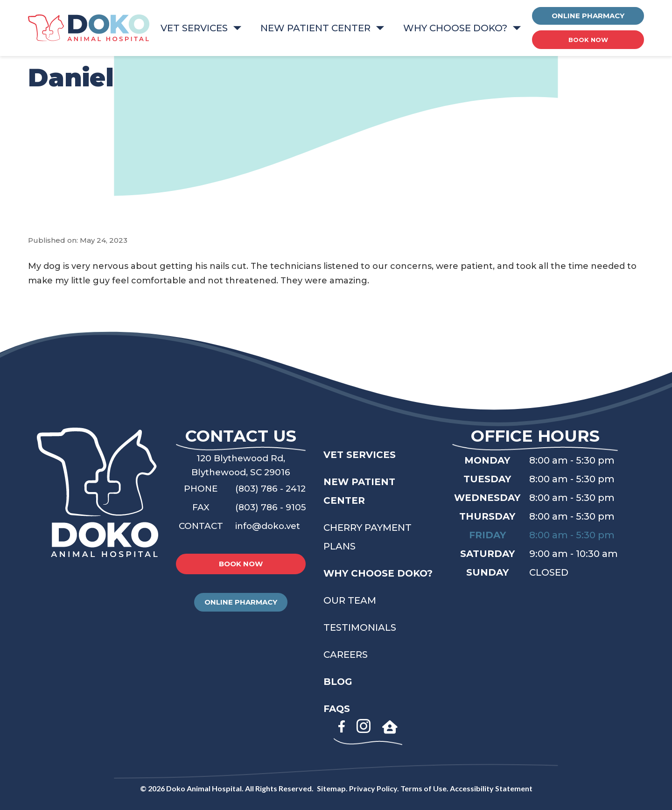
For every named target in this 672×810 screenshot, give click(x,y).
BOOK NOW (588, 40)
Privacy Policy (373, 788)
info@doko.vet (270, 526)
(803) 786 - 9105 (272, 507)
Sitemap (331, 788)
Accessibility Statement (491, 788)
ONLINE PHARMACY (588, 16)
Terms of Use (423, 788)
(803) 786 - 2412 (272, 488)
